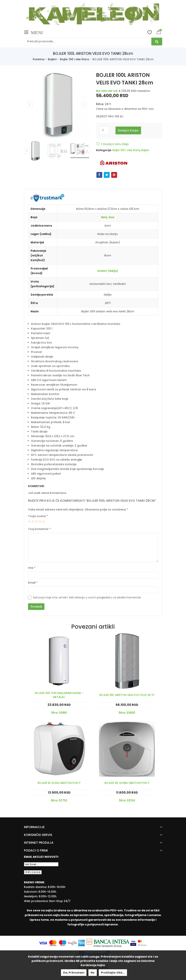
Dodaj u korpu (128, 130)
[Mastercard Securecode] (142, 943)
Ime (32, 568)
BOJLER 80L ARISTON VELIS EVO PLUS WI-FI (127, 695)
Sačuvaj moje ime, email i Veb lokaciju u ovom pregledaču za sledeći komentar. (87, 597)
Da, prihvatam (74, 973)
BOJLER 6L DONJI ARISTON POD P (59, 783)
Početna (39, 59)
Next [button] (87, 151)
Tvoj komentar (39, 529)
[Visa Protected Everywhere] (134, 943)
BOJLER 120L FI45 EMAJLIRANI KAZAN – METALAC (59, 695)
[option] (35, 151)
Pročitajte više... (113, 973)
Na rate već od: (107, 91)
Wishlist (150, 32)
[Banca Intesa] (108, 943)
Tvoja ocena (38, 516)
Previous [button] (27, 151)
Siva (111, 217)
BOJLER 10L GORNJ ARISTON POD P (127, 783)
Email (33, 583)
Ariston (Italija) (108, 271)
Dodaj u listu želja (115, 144)
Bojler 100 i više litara (74, 59)
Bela (104, 217)
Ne (93, 973)
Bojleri (52, 59)
